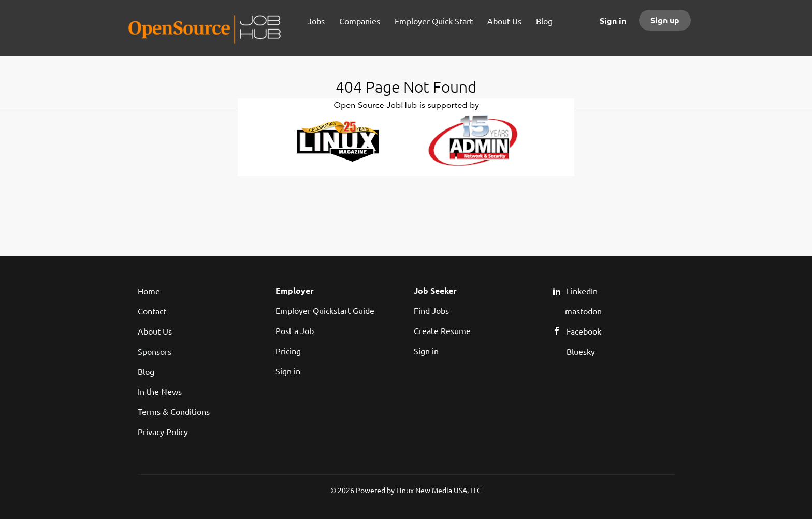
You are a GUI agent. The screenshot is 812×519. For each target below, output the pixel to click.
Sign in (613, 20)
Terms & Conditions (174, 411)
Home (149, 291)
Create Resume (442, 330)
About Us (155, 331)
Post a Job (295, 330)
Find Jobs (431, 310)
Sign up (665, 20)
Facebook (584, 331)
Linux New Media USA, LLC (439, 490)
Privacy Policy (163, 431)
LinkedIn (582, 291)
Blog (146, 371)
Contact (152, 311)
